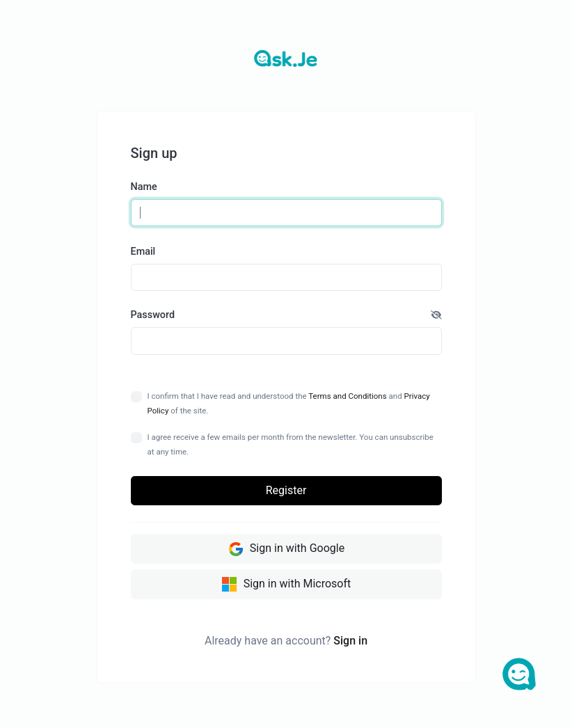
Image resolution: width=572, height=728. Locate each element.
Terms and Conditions (347, 396)
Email (143, 252)
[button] (436, 315)
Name (144, 187)
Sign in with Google (286, 549)
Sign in (350, 641)
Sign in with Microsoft (286, 585)
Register (286, 490)
